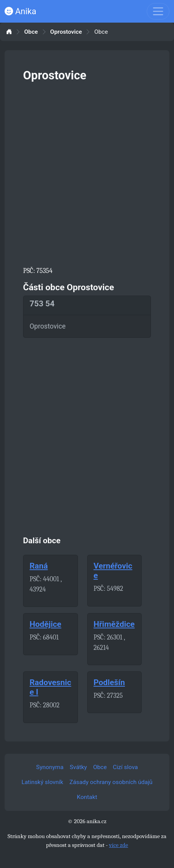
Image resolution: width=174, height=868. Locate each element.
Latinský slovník (42, 782)
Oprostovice (66, 32)
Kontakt (87, 797)
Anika (20, 11)
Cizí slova (125, 767)
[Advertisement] (87, 173)
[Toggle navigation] (158, 11)
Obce (31, 32)
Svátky (78, 767)
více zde (119, 845)
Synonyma (50, 767)
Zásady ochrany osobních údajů (111, 782)
